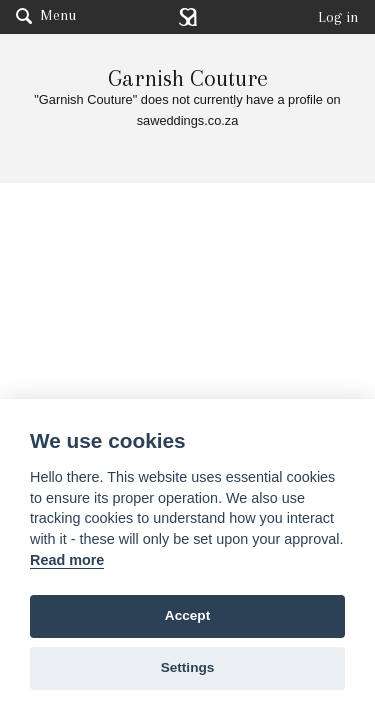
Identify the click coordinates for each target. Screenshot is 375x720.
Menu (46, 15)
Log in (338, 17)
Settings (188, 667)
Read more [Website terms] (67, 560)
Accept (187, 615)
